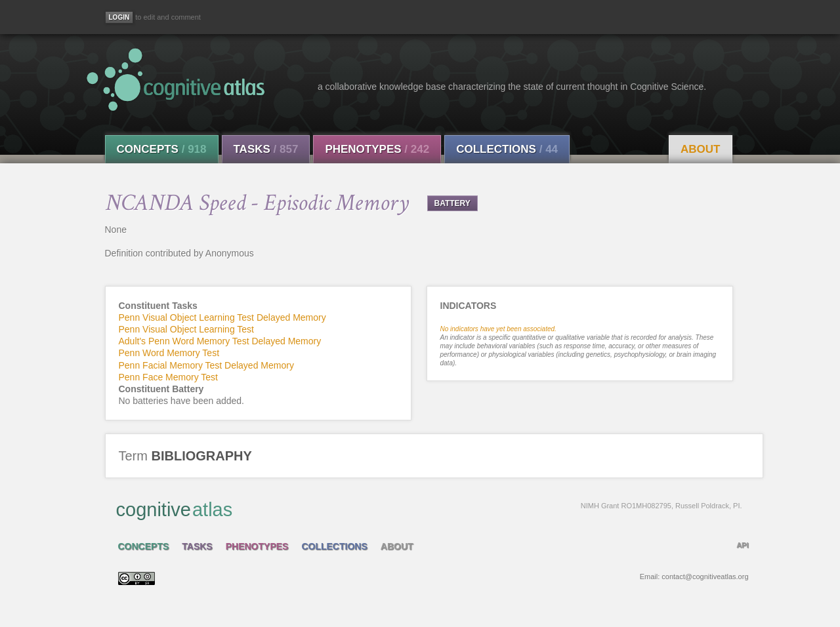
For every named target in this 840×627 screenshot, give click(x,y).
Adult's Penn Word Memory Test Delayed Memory (220, 341)
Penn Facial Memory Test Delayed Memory (206, 365)
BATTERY (452, 203)
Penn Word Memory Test (169, 353)
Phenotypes (377, 149)
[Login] (119, 17)
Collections (507, 149)
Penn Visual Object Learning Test (187, 329)
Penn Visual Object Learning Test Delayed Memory (222, 317)
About (700, 149)
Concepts (162, 149)
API (742, 545)
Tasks (266, 149)
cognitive (429, 509)
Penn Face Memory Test (168, 377)
